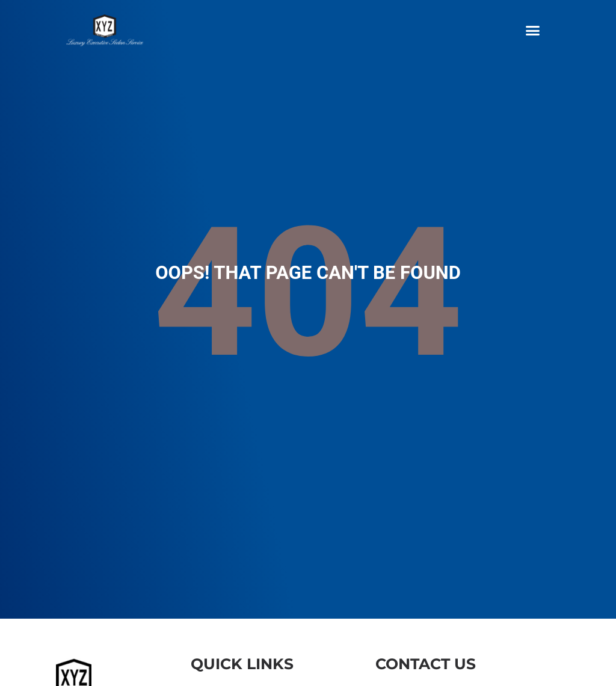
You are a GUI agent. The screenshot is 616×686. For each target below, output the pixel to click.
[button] (532, 30)
